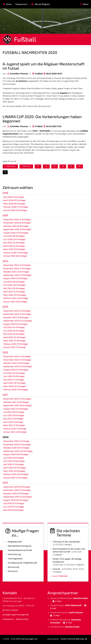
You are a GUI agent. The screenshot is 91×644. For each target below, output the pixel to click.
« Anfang (10, 166)
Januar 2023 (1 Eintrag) (14, 347)
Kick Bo (56, 569)
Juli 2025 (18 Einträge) (14, 236)
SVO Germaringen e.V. (27, 639)
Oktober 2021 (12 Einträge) (16, 402)
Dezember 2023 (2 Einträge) (17, 311)
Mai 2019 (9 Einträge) (13, 510)
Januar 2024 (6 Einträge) (15, 302)
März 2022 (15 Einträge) (15, 386)
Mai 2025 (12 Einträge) (14, 243)
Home (9, 4)
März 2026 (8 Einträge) (14, 204)
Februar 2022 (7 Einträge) (16, 390)
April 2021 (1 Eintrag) (13, 422)
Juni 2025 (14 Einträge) (14, 239)
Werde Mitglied (42, 4)
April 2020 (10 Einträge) (15, 468)
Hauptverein (21, 4)
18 (80, 166)
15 (55, 166)
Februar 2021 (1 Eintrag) (15, 429)
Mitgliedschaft (15, 542)
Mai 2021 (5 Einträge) (13, 419)
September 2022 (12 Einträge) (18, 366)
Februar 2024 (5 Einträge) (16, 298)
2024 (5, 261)
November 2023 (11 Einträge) (17, 314)
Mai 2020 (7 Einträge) (14, 464)
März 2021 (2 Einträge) (14, 425)
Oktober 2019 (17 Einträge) (16, 493)
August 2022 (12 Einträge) (16, 370)
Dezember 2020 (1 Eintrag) (16, 441)
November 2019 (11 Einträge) (17, 490)
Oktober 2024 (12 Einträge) (16, 272)
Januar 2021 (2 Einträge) (15, 432)
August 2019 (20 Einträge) (16, 500)
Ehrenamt (13, 571)
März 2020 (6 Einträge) (14, 471)
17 (71, 166)
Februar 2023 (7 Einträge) (16, 344)
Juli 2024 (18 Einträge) (14, 282)
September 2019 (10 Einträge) (17, 497)
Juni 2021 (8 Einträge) (14, 415)
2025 (5, 215)
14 (46, 166)
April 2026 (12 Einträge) (14, 200)
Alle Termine (60, 576)
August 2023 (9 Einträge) (15, 324)
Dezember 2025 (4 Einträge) (17, 219)
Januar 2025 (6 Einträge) (15, 256)
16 (63, 166)
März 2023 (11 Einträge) (14, 341)
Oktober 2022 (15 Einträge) (16, 363)
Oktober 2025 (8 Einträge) (16, 226)
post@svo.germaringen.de (16, 615)
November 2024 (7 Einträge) (17, 268)
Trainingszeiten (15, 559)
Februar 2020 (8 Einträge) (16, 474)
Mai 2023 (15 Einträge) (14, 334)
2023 (5, 307)
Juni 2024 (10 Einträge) (14, 285)
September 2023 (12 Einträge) (18, 321)
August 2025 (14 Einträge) (16, 233)
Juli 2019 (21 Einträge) (14, 503)
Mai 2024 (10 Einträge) (14, 288)
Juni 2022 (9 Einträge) (14, 376)
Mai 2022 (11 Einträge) (14, 380)
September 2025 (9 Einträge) (17, 229)
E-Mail (58, 601)
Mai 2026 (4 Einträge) (14, 197)
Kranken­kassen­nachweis (20, 550)
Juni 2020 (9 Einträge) (14, 461)
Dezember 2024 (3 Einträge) (17, 265)
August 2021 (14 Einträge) (16, 409)
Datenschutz (22, 619)
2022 (5, 352)
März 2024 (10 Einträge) (15, 295)
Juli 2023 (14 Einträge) (14, 327)
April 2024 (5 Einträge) (14, 292)
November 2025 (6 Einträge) (17, 223)
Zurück (26, 166)
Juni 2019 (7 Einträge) (14, 507)
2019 (5, 483)
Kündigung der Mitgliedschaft (22, 563)
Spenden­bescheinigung (19, 546)
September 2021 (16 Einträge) (17, 405)
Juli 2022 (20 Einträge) (14, 373)
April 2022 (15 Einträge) (14, 383)
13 (38, 166)
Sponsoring (13, 567)
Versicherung (14, 554)
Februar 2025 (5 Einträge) (16, 253)
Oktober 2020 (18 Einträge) (16, 448)
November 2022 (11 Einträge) (17, 360)
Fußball (25, 39)
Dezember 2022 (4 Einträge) (17, 356)
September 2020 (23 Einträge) (18, 451)
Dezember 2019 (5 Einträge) (17, 487)
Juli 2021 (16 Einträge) (14, 412)
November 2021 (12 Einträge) (17, 399)
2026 (5, 193)
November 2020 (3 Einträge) (17, 445)
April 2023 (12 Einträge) (14, 337)
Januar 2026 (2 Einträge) (15, 210)
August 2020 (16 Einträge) (16, 454)
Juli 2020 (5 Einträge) (14, 458)
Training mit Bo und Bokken (66, 542)
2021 (5, 395)
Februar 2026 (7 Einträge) (16, 207)
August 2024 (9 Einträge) (15, 278)
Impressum (8, 619)
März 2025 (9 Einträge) (14, 249)
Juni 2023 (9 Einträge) (14, 331)
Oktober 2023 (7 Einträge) (16, 317)
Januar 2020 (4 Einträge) (15, 478)
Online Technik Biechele (72, 639)
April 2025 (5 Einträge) (14, 246)
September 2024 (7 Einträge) (17, 275)
